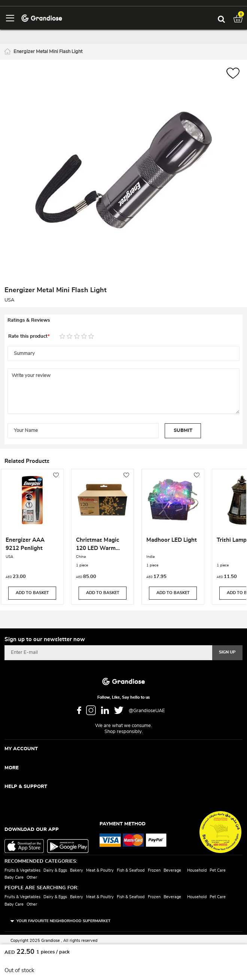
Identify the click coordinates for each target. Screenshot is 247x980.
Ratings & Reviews (29, 320)
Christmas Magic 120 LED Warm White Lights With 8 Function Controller (100, 545)
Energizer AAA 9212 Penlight (25, 544)
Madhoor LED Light (172, 540)
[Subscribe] (227, 653)
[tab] (124, 321)
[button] (233, 74)
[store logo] (42, 18)
